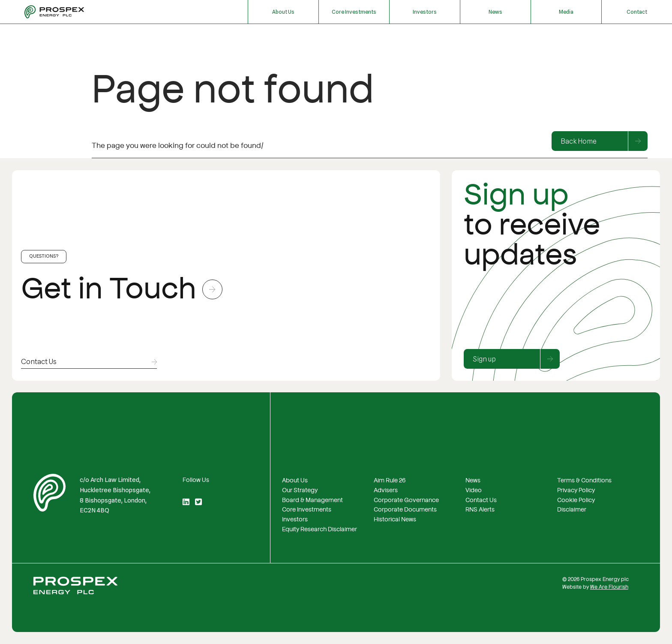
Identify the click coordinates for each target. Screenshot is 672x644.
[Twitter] (198, 503)
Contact (637, 12)
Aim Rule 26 (390, 481)
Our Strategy (300, 491)
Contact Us (481, 500)
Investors (425, 12)
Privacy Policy (576, 491)
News (495, 12)
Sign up (516, 359)
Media (566, 12)
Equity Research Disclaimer (319, 530)
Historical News (395, 520)
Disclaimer (572, 510)
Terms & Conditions (584, 481)
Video (474, 491)
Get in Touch (122, 289)
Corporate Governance (406, 500)
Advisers (386, 491)
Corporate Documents (405, 510)
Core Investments (354, 12)
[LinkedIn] (186, 503)
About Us (283, 12)
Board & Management (312, 500)
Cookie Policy (576, 500)
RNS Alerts (480, 510)
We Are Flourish (609, 587)
